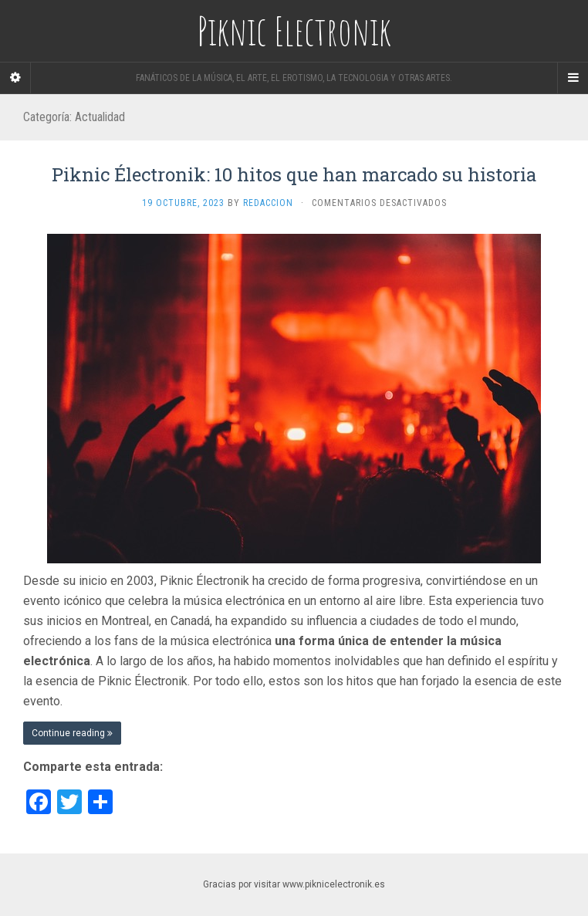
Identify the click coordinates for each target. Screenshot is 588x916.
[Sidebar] (15, 78)
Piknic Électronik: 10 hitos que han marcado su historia (294, 174)
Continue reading (72, 733)
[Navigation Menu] (573, 78)
